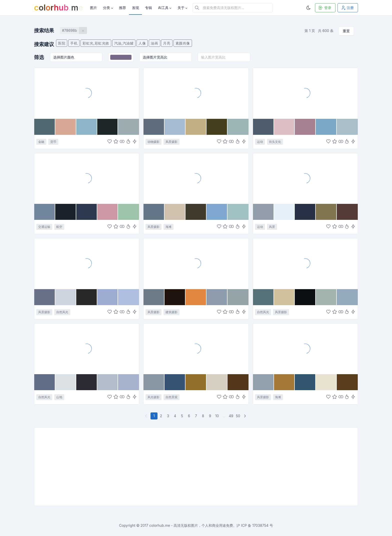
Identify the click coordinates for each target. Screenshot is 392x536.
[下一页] (245, 416)
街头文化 (275, 142)
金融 (41, 142)
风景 (272, 227)
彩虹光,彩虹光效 (96, 43)
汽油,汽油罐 (124, 43)
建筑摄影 (171, 312)
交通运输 (44, 227)
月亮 (167, 43)
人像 (142, 43)
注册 (347, 8)
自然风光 (62, 312)
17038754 (260, 525)
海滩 (168, 227)
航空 (59, 227)
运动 (260, 142)
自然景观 (171, 397)
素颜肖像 (183, 43)
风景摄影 (171, 142)
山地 (59, 397)
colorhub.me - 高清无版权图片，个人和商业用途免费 (191, 525)
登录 (325, 8)
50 (238, 416)
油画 (154, 43)
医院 (62, 43)
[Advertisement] (184, 467)
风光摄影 (153, 397)
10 (217, 416)
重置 (346, 31)
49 (231, 416)
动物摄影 (153, 142)
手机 (74, 43)
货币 (53, 142)
